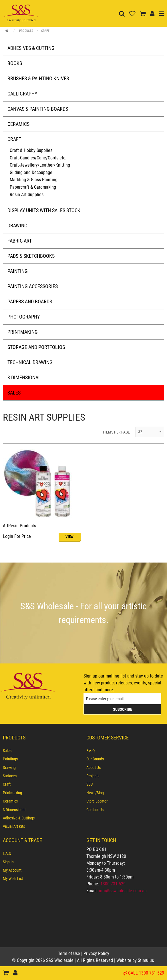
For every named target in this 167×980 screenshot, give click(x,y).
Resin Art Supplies (27, 195)
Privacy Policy (96, 953)
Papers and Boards (30, 301)
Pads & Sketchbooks (31, 256)
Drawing (17, 226)
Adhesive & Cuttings (19, 818)
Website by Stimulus (136, 960)
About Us (94, 768)
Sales (14, 393)
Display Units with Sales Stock (44, 210)
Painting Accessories (33, 286)
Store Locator (97, 801)
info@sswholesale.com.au (123, 891)
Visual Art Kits (14, 826)
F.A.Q (91, 751)
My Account (12, 870)
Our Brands (95, 759)
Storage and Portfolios (36, 347)
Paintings (10, 759)
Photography (24, 317)
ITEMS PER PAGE (116, 432)
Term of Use (70, 953)
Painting (18, 271)
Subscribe (123, 709)
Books (15, 63)
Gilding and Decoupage (31, 172)
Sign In (8, 862)
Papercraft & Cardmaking (33, 187)
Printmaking (23, 332)
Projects (93, 776)
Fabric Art (20, 241)
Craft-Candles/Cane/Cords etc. (38, 158)
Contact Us (95, 810)
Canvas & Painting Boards (38, 109)
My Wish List (13, 879)
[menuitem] (42, 751)
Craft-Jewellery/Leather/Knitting (40, 165)
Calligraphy (22, 94)
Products (26, 31)
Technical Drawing (30, 362)
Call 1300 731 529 (146, 973)
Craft (45, 31)
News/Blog (95, 793)
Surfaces (10, 776)
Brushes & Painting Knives (38, 78)
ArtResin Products (19, 526)
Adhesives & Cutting (31, 48)
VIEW (69, 537)
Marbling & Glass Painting (34, 180)
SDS (90, 784)
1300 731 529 (113, 884)
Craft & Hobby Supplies (31, 150)
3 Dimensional (24, 377)
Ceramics (18, 124)
